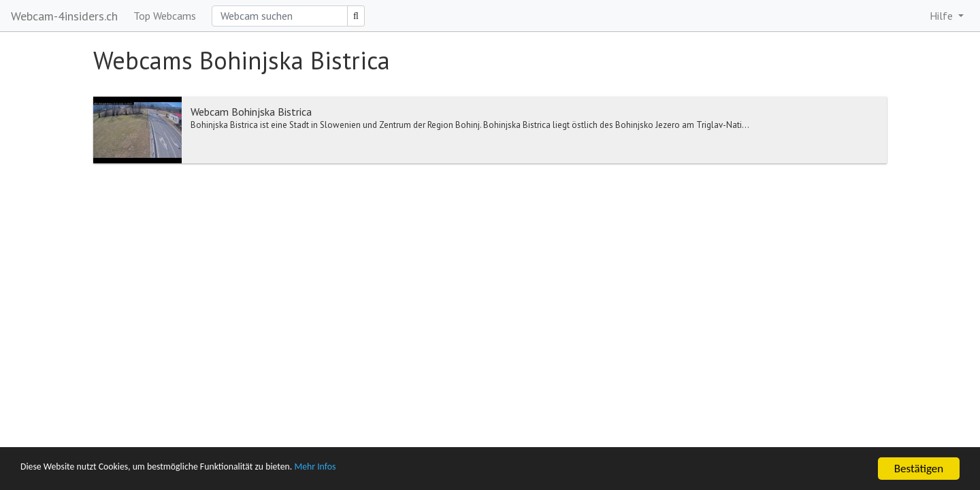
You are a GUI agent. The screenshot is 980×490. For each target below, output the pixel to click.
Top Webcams (165, 16)
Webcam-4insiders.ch (64, 16)
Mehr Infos (385, 469)
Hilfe (943, 16)
